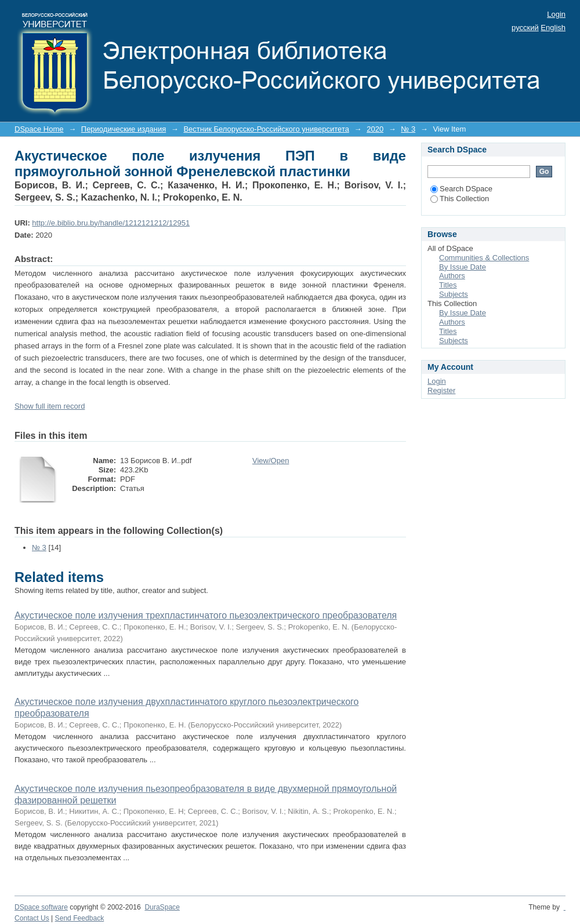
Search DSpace (461, 189)
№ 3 (408, 129)
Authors (452, 276)
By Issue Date (463, 267)
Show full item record (50, 406)
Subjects (454, 294)
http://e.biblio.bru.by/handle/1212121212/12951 (111, 223)
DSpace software (41, 907)
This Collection (460, 199)
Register (441, 390)
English (553, 28)
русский (525, 28)
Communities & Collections (484, 258)
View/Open (271, 461)
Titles (448, 285)
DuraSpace (162, 907)
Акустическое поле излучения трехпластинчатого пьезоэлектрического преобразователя (206, 615)
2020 (375, 129)
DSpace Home (39, 129)
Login (556, 14)
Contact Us (32, 918)
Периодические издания (124, 129)
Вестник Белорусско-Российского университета (266, 129)
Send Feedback (80, 918)
